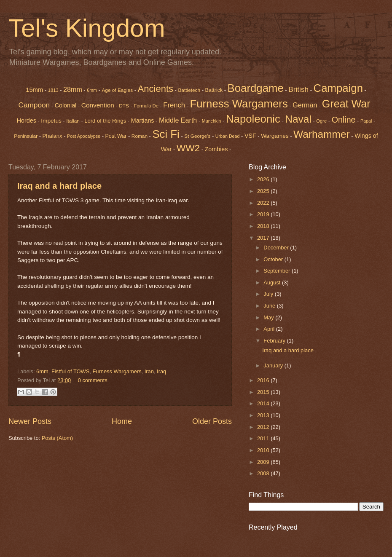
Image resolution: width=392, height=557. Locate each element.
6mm (92, 90)
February (275, 341)
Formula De (146, 106)
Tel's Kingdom (87, 28)
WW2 (188, 148)
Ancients (156, 89)
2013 (264, 415)
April (270, 329)
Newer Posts (30, 421)
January (274, 366)
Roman (140, 136)
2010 (264, 450)
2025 (264, 191)
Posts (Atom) (57, 438)
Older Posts (212, 421)
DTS (124, 106)
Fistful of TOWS (70, 371)
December (277, 248)
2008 (264, 473)
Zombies (216, 149)
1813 (53, 90)
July (269, 294)
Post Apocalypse (84, 136)
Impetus (51, 121)
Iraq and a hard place (59, 186)
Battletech (189, 90)
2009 (264, 462)
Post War (116, 136)
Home (122, 421)
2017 (264, 238)
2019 (264, 214)
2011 (264, 438)
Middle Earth (178, 120)
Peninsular (26, 136)
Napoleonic (253, 119)
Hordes (27, 121)
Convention (98, 105)
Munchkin (212, 121)
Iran (149, 371)
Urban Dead (228, 136)
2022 (264, 203)
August (273, 283)
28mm (73, 89)
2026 (264, 179)
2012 (264, 427)
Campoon (34, 105)
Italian (73, 121)
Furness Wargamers (239, 104)
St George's (197, 136)
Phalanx (52, 136)
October (274, 259)
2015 (264, 392)
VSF (250, 136)
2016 (264, 380)
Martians (143, 121)
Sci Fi (166, 134)
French (174, 105)
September (278, 271)
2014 (264, 403)
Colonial (66, 105)
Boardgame (256, 88)
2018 (264, 226)
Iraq (161, 371)
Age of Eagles (117, 90)
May (269, 317)
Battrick (214, 90)
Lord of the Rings (105, 121)
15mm (34, 90)
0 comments (93, 380)
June (270, 306)
